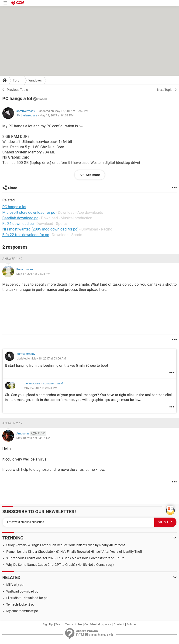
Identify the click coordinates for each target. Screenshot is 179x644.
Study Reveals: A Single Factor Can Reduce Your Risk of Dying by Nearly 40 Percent (66, 545)
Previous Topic (17, 90)
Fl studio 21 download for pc (27, 598)
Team (59, 624)
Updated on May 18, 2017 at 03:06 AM (41, 358)
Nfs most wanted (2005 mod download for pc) (40, 229)
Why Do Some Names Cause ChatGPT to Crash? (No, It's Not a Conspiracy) (60, 565)
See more (93, 175)
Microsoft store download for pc (29, 212)
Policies (131, 624)
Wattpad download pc (22, 591)
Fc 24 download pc (18, 224)
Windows (35, 80)
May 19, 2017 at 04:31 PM (57, 115)
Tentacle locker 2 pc (20, 604)
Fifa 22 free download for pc (26, 235)
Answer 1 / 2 (12, 259)
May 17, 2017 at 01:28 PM (33, 274)
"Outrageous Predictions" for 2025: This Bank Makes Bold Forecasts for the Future (65, 558)
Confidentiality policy (98, 624)
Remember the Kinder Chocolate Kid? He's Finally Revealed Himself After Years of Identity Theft (74, 552)
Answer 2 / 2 (12, 423)
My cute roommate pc (22, 611)
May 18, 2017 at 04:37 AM (33, 438)
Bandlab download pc (20, 218)
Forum (18, 80)
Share (13, 188)
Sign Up (48, 624)
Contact (119, 624)
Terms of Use (73, 624)
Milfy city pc (15, 585)
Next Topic (165, 90)
